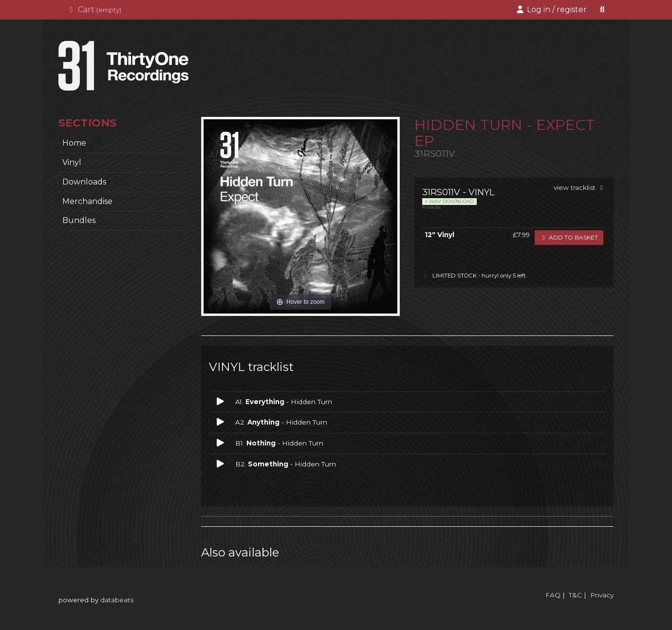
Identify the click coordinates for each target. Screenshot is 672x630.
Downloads (84, 182)
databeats (117, 600)
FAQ (553, 595)
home (74, 143)
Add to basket (569, 237)
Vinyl (72, 162)
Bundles (79, 220)
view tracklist (580, 187)
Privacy (602, 595)
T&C (575, 595)
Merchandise (87, 201)
